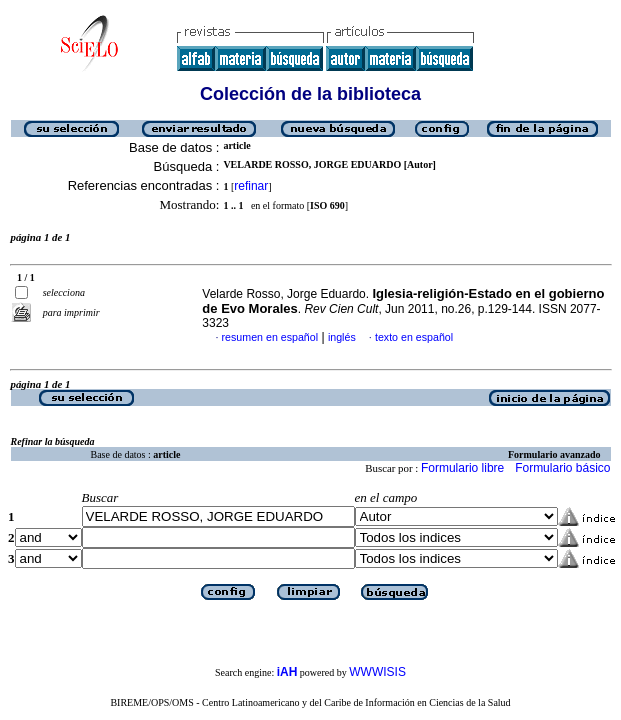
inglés (342, 337)
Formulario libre (462, 468)
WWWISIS (377, 672)
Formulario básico (562, 468)
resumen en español (270, 337)
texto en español (414, 337)
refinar (251, 186)
